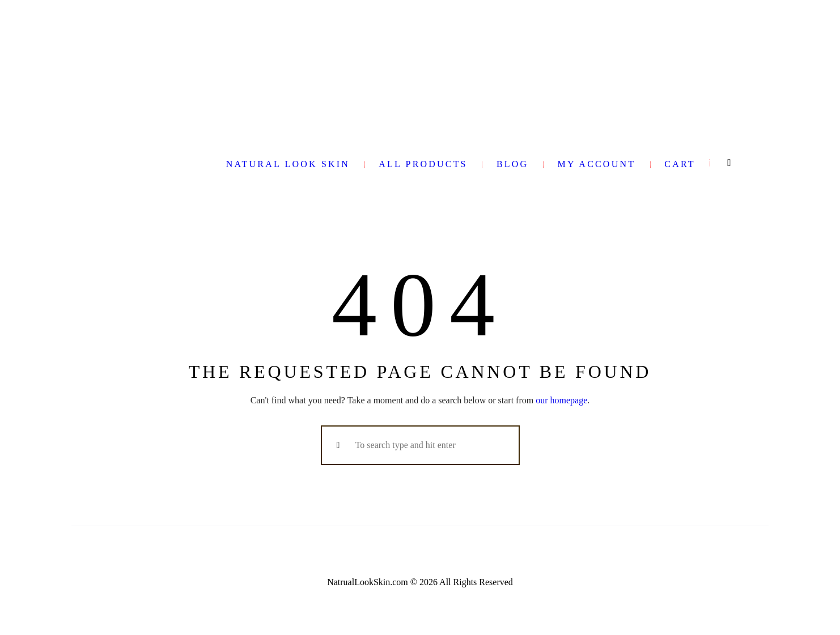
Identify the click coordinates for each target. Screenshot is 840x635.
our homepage (561, 400)
